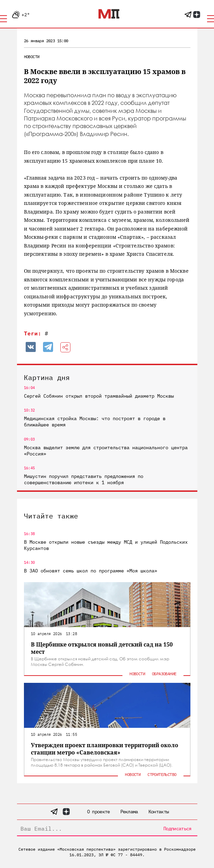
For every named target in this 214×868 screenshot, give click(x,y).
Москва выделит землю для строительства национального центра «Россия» (106, 451)
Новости (32, 57)
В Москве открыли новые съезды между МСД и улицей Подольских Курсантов (106, 545)
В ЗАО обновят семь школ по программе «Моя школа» (91, 571)
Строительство (162, 774)
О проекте (99, 812)
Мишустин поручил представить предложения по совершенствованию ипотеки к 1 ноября (84, 479)
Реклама (129, 812)
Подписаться (177, 829)
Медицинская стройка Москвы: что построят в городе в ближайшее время (95, 422)
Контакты (159, 812)
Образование (164, 674)
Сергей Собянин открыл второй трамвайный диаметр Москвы (99, 396)
